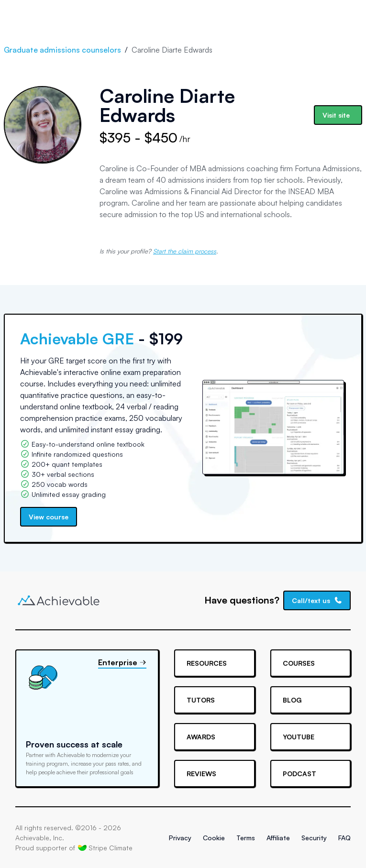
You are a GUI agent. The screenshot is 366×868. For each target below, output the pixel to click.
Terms (246, 838)
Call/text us (317, 600)
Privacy (180, 838)
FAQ (344, 838)
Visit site (336, 115)
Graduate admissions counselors (62, 50)
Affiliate (278, 838)
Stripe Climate (105, 847)
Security (314, 838)
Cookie (214, 838)
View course (49, 517)
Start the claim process (185, 251)
